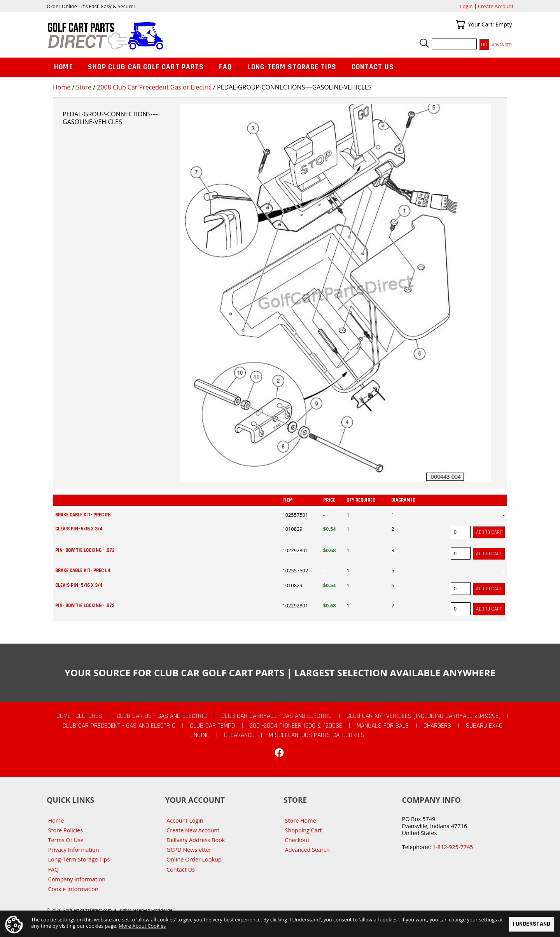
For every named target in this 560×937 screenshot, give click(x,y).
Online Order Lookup (194, 859)
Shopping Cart (304, 830)
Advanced (502, 45)
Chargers (437, 726)
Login (466, 6)
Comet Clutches (79, 716)
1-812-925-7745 (453, 847)
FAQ (226, 67)
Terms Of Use (66, 840)
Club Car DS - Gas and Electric (162, 716)
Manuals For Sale (383, 726)
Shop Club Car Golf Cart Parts (146, 67)
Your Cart (460, 25)
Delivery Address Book (196, 840)
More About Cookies (142, 926)
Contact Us (373, 67)
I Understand (531, 924)
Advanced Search (307, 850)
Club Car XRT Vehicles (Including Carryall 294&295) (423, 716)
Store (84, 87)
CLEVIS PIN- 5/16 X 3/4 (79, 529)
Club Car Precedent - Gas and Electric (119, 726)
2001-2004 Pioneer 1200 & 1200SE (296, 726)
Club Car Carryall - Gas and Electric (276, 716)
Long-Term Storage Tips (292, 67)
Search (424, 43)
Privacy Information (74, 850)
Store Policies (66, 830)
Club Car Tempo (212, 726)
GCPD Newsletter (189, 850)
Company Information (77, 879)
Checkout (297, 840)
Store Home (301, 820)
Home (62, 87)
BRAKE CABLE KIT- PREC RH (83, 515)
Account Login (185, 820)
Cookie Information (73, 889)
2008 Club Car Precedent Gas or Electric (154, 87)
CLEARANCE (239, 735)
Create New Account (193, 830)
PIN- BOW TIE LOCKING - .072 (85, 550)
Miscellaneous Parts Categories (317, 735)
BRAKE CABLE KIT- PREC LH (83, 570)
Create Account (496, 6)
